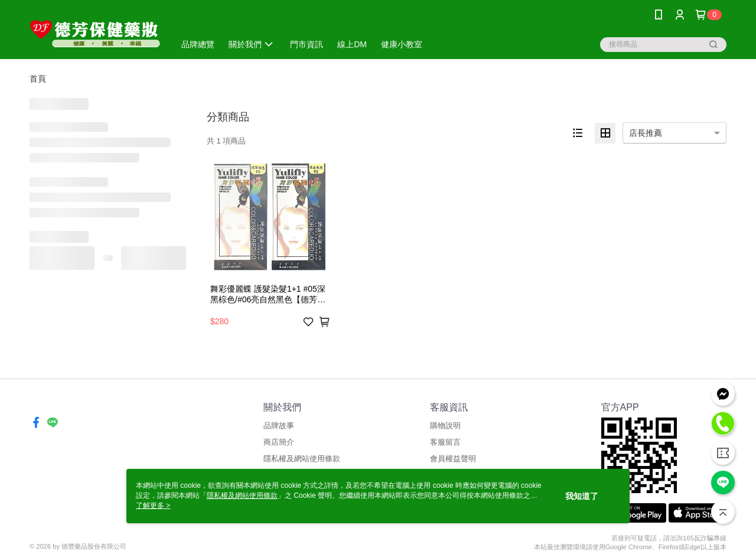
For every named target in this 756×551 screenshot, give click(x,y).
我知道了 (582, 496)
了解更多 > (153, 506)
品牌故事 (279, 426)
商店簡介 (279, 442)
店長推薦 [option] (646, 133)
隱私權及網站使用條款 (302, 459)
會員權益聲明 (453, 459)
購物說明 (445, 426)
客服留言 (445, 442)
